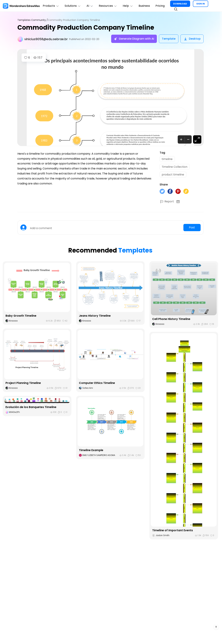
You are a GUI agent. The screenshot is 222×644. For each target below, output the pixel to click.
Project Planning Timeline (23, 383)
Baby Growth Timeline (21, 316)
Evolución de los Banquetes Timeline (31, 408)
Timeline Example (91, 451)
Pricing (161, 6)
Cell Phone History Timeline (171, 320)
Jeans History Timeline (95, 316)
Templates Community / (33, 20)
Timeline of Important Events (173, 531)
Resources (108, 6)
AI (90, 6)
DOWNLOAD (181, 4)
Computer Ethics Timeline (97, 383)
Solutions (73, 6)
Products (51, 6)
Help (128, 6)
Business (145, 6)
